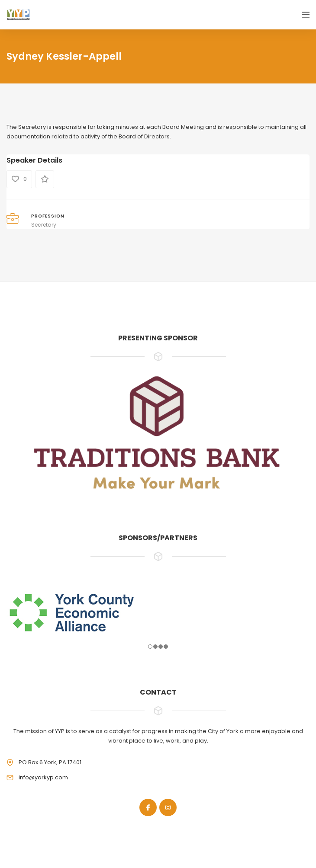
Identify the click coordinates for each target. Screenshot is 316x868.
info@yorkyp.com (43, 777)
